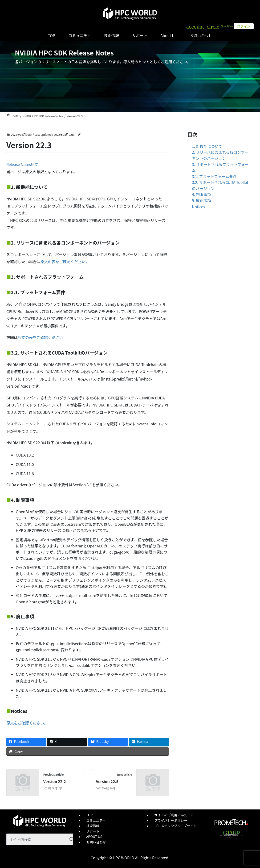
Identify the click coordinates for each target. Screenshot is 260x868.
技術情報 (93, 826)
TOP (89, 815)
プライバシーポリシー (171, 820)
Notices (198, 207)
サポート (93, 831)
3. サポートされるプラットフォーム (220, 167)
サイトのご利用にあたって (174, 815)
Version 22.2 (55, 781)
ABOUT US (94, 837)
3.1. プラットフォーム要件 (214, 176)
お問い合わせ (96, 842)
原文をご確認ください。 (27, 723)
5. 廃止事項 (201, 200)
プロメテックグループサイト (176, 826)
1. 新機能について (207, 146)
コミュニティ (96, 820)
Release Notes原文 (22, 164)
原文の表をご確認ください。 (65, 262)
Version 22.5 (107, 781)
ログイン (244, 26)
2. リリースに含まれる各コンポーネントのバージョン (220, 155)
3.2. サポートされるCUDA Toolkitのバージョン (220, 185)
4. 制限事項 (201, 194)
